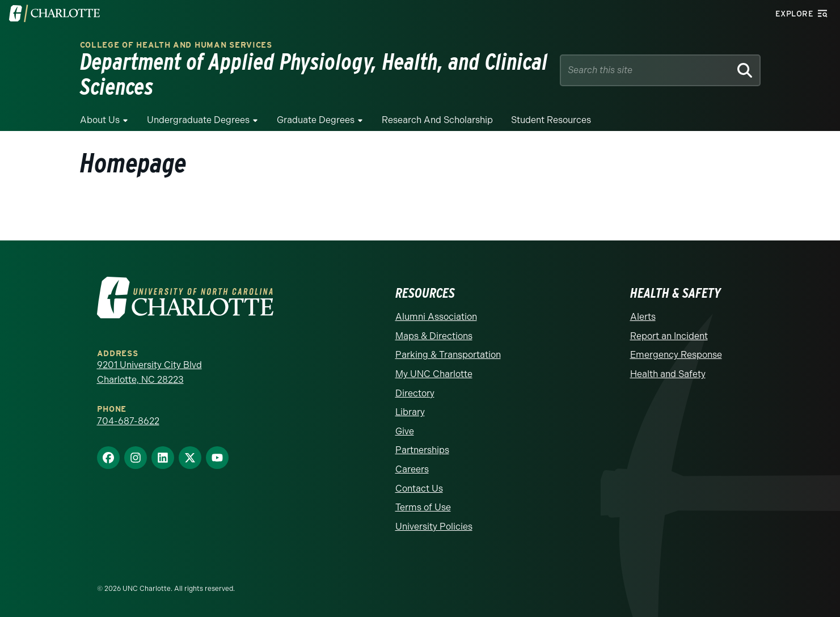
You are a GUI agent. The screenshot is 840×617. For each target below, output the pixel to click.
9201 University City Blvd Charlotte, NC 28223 (149, 372)
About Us (100, 120)
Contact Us (419, 489)
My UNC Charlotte (434, 374)
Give (405, 431)
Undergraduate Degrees (198, 120)
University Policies (434, 527)
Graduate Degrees (316, 120)
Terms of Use (423, 507)
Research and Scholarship (437, 120)
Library (410, 412)
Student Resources (551, 120)
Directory (415, 393)
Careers (412, 469)
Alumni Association (436, 317)
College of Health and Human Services (176, 45)
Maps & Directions (434, 336)
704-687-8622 (128, 421)
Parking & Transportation (448, 355)
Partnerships (422, 450)
